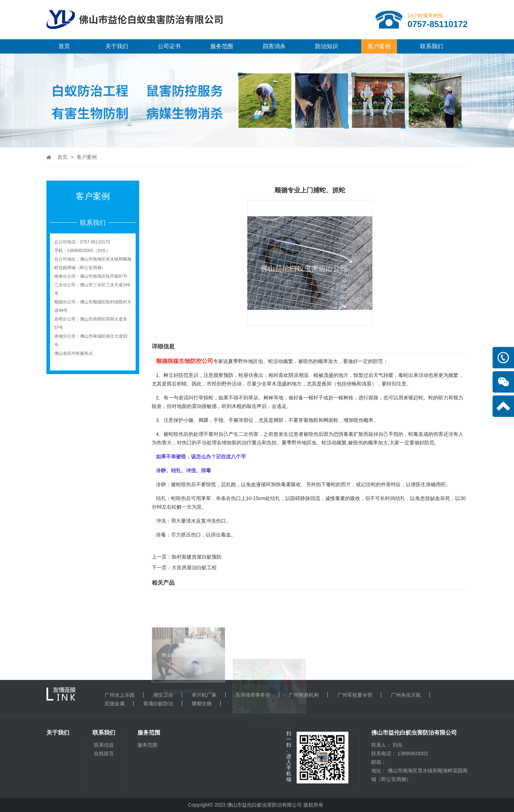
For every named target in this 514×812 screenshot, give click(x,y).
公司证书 (169, 46)
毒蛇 (403, 375)
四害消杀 (274, 46)
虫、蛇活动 (324, 443)
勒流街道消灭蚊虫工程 (188, 727)
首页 (64, 46)
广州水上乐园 (120, 695)
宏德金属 (115, 703)
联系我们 (432, 46)
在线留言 (104, 753)
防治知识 (327, 46)
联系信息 (104, 745)
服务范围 (222, 46)
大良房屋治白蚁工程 (194, 568)
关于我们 (117, 46)
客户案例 (379, 46)
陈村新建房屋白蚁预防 (197, 557)
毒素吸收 (291, 484)
